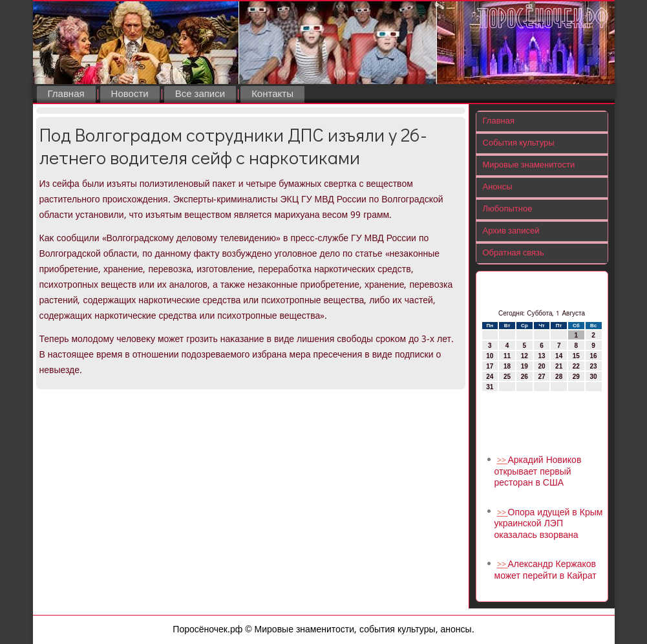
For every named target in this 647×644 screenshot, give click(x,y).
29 (576, 377)
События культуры (519, 143)
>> (503, 461)
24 (490, 377)
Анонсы (498, 187)
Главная (66, 94)
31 (490, 387)
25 (507, 377)
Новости (130, 94)
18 (507, 366)
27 (541, 377)
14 (559, 356)
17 (490, 366)
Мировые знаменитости (529, 165)
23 (594, 366)
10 (490, 356)
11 (507, 356)
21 (559, 366)
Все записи (200, 94)
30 (594, 377)
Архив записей (511, 231)
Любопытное (508, 209)
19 (525, 366)
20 (541, 366)
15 (576, 356)
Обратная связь (514, 253)
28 (559, 377)
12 (525, 356)
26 (525, 377)
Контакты (272, 94)
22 (576, 366)
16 (594, 356)
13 (541, 356)
